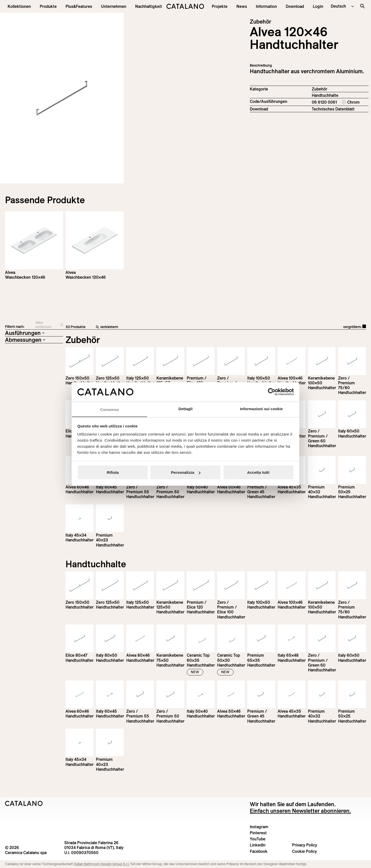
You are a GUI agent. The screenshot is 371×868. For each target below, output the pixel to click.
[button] (19, 6)
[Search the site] (362, 6)
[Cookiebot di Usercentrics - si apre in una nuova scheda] (272, 392)
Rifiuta (113, 472)
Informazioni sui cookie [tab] (262, 409)
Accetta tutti (258, 472)
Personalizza (186, 472)
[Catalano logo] (186, 6)
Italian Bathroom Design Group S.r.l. (102, 864)
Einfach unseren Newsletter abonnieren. (300, 811)
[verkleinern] (172, 327)
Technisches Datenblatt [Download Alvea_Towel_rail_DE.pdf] (333, 109)
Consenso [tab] (109, 409)
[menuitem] (79, 6)
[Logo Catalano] (24, 803)
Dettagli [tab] (186, 409)
